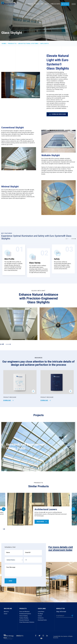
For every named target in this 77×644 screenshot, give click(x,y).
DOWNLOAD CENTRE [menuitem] (55, 4)
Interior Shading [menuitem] (24, 616)
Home (4, 44)
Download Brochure (58, 114)
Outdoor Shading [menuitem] (24, 618)
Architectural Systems (28, 44)
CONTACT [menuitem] (47, 4)
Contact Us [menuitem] (41, 618)
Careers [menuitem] (40, 616)
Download (9, 400)
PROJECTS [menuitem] (37, 4)
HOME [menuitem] (25, 4)
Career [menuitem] (6, 614)
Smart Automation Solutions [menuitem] (27, 622)
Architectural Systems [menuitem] (25, 614)
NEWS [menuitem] (42, 4)
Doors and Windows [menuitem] (24, 612)
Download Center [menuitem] (42, 620)
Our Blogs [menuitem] (40, 614)
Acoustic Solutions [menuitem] (24, 620)
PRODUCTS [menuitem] (30, 4)
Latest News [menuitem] (41, 612)
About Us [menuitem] (6, 612)
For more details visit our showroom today (61, 548)
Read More (42, 522)
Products (12, 44)
